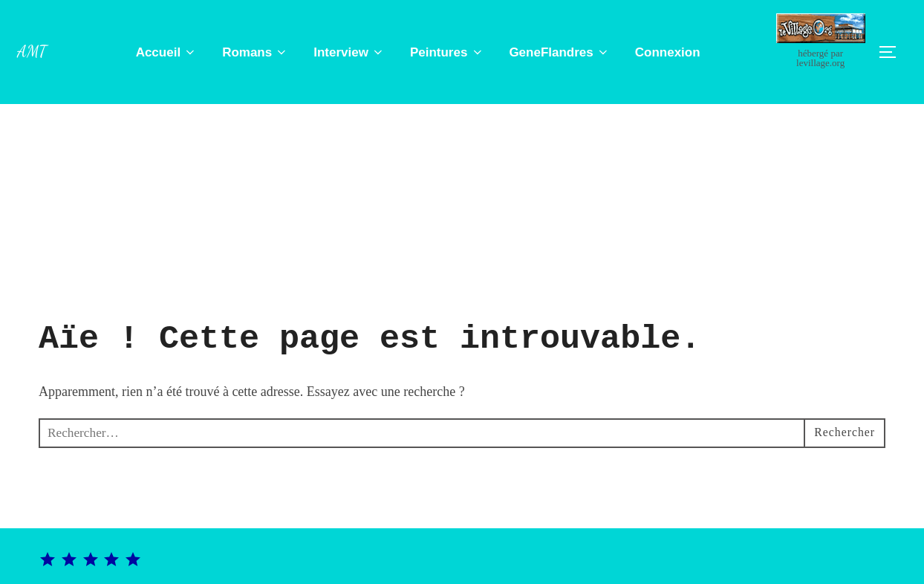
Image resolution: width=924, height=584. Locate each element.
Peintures (449, 52)
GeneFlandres (562, 52)
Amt (35, 51)
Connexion (670, 52)
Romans (258, 52)
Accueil (169, 52)
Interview (352, 52)
